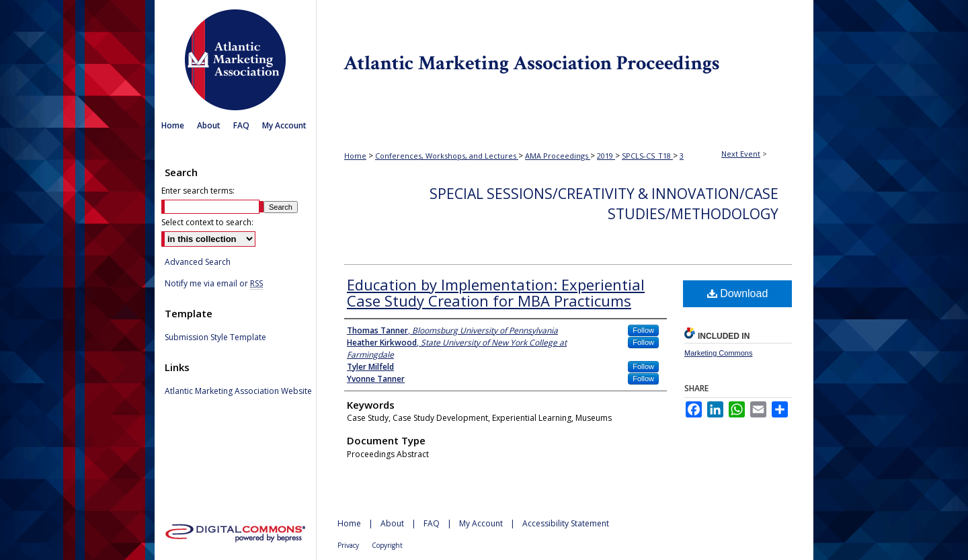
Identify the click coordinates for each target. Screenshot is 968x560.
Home (355, 156)
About (392, 523)
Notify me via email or (214, 284)
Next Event (741, 154)
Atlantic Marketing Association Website (238, 391)
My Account (481, 523)
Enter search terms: (198, 191)
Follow (643, 330)
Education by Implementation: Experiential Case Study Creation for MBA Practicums (496, 292)
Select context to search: (207, 222)
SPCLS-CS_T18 (647, 156)
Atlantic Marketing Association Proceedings (565, 57)
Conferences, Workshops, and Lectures (447, 156)
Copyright (387, 545)
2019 (606, 156)
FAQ (432, 523)
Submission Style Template (215, 337)
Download (738, 293)
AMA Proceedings (558, 156)
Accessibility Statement (566, 523)
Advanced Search (198, 262)
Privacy (348, 545)
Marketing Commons (718, 353)
